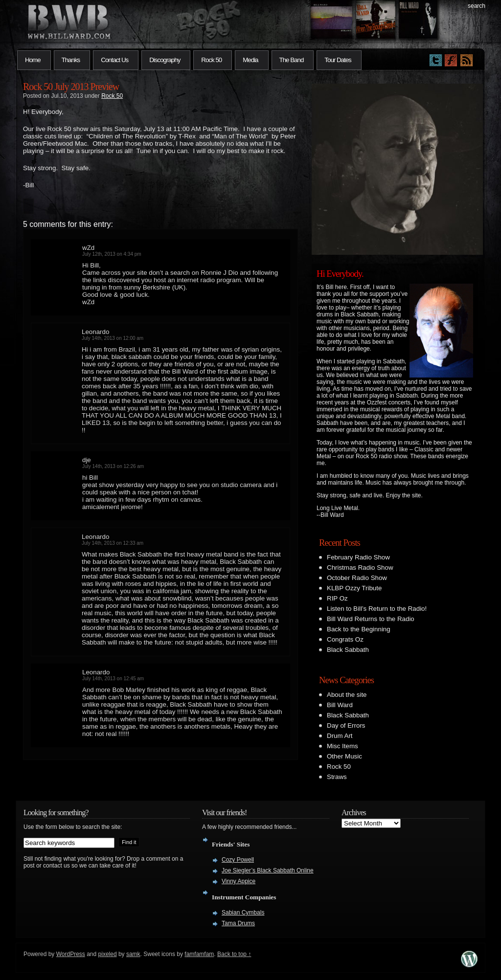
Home (33, 60)
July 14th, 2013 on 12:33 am (113, 543)
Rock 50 (211, 60)
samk (133, 954)
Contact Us (114, 60)
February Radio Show (358, 557)
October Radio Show (357, 578)
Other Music (344, 756)
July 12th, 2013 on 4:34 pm (112, 254)
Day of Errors (346, 725)
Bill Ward (340, 705)
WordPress (71, 954)
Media (250, 60)
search (477, 6)
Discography (165, 60)
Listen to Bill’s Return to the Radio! (377, 609)
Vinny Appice (239, 881)
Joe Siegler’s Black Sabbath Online (268, 870)
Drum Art (340, 736)
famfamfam (199, 954)
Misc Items (342, 746)
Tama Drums (238, 923)
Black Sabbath (348, 650)
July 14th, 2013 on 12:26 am (113, 466)
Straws (337, 777)
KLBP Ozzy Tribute (354, 588)
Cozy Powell (238, 860)
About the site (347, 695)
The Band (292, 60)
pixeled (108, 954)
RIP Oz (337, 598)
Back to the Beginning (359, 629)
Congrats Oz (345, 639)
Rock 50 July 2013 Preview (71, 87)
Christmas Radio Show (360, 568)
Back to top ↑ (234, 954)
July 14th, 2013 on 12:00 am (113, 338)
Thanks (71, 60)
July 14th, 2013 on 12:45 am (113, 679)
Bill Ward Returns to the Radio (371, 619)
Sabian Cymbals (243, 913)
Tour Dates (338, 60)
